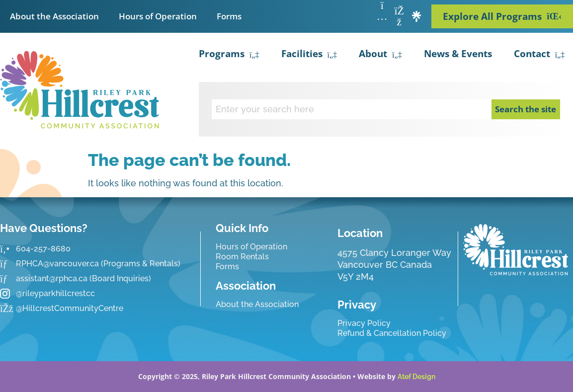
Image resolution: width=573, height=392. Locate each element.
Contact (539, 55)
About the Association (54, 16)
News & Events (458, 54)
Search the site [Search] (526, 109)
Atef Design (416, 377)
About (380, 55)
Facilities (309, 55)
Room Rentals (242, 257)
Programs (229, 55)
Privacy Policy (364, 323)
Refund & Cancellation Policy (392, 333)
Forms (229, 16)
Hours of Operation (158, 16)
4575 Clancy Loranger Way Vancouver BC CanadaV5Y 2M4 (394, 265)
